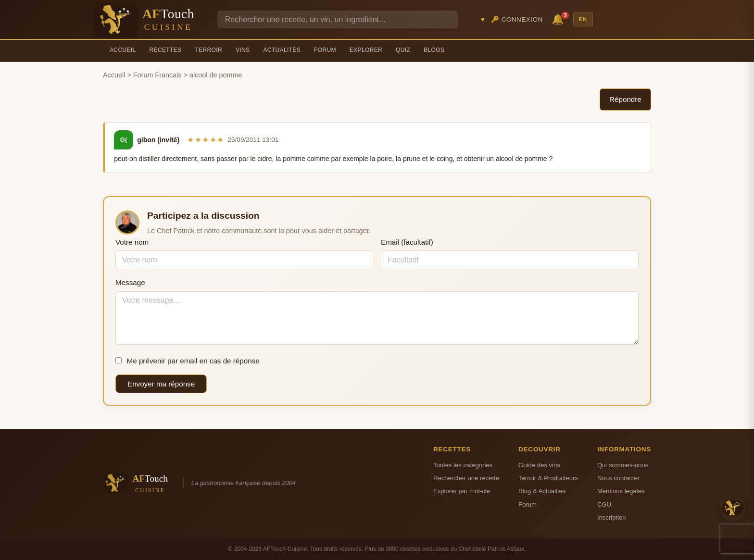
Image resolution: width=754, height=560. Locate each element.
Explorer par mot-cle (462, 491)
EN (583, 19)
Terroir (208, 50)
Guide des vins (539, 465)
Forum (325, 50)
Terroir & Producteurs (548, 478)
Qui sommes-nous (623, 465)
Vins (243, 50)
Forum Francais (157, 75)
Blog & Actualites (542, 491)
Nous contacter (618, 478)
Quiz (403, 50)
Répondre (625, 99)
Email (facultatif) (407, 242)
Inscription (612, 517)
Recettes (166, 50)
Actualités (282, 50)
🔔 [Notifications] (559, 19)
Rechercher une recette (466, 478)
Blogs (434, 50)
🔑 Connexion (517, 19)
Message (130, 282)
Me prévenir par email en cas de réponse (188, 361)
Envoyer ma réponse (161, 384)
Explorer (366, 50)
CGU (604, 504)
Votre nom (132, 242)
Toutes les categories (463, 465)
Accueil (123, 50)
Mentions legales (621, 491)
